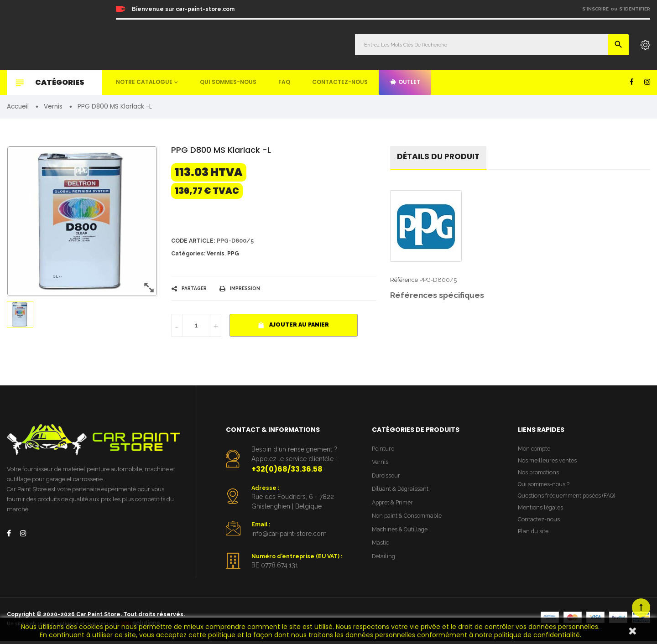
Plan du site (534, 537)
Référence (404, 281)
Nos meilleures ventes (548, 462)
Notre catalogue (144, 82)
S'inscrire (595, 9)
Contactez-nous (340, 82)
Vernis (216, 255)
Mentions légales (541, 512)
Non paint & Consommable (409, 520)
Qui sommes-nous (228, 82)
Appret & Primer (394, 506)
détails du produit (440, 158)
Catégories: (188, 255)
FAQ (284, 82)
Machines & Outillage (401, 533)
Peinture (383, 450)
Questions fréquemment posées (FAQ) (569, 500)
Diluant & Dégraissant (401, 492)
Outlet (405, 82)
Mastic (381, 548)
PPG (233, 255)
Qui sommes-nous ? (545, 487)
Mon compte (535, 450)
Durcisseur (387, 478)
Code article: (194, 241)
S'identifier (635, 9)
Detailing (384, 561)
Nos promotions (539, 475)
